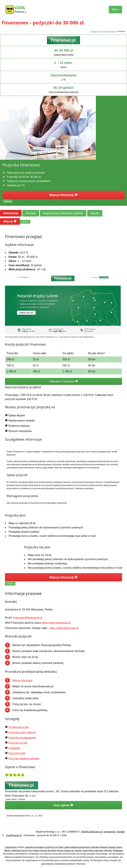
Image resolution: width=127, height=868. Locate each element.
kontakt (121, 832)
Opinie (95, 213)
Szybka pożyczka (109, 31)
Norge (24, 851)
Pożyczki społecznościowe (24, 759)
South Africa (88, 851)
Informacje (11, 213)
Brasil (87, 847)
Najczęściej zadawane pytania (63, 213)
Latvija (67, 847)
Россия (60, 851)
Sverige (78, 851)
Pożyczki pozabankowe (22, 738)
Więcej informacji (64, 195)
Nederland (16, 851)
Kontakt (31, 213)
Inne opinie (63, 805)
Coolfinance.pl (96, 31)
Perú (30, 851)
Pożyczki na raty (18, 743)
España (112, 847)
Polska (36, 851)
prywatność (110, 832)
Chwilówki (14, 748)
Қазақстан (69, 851)
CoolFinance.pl (14, 835)
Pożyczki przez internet (22, 732)
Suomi (119, 847)
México (7, 851)
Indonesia (99, 851)
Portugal (43, 851)
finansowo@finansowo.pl (28, 618)
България (39, 847)
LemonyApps (11, 847)
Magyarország (77, 847)
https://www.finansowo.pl (56, 623)
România (52, 851)
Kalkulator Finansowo (63, 381)
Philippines (118, 851)
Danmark (104, 847)
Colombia (95, 847)
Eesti (61, 847)
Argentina (29, 847)
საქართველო (51, 847)
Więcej (10, 221)
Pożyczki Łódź (17, 753)
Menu (115, 9)
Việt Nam (108, 851)
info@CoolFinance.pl (92, 832)
